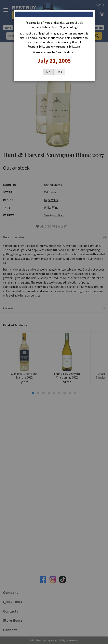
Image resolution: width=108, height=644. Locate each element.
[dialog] (54, 322)
